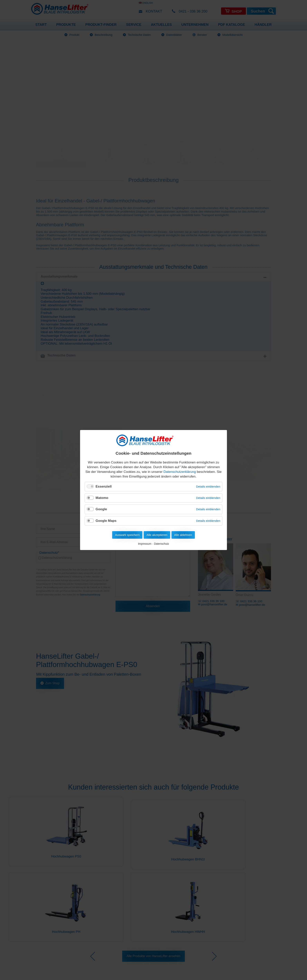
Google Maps (106, 521)
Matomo (102, 498)
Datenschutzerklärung (180, 472)
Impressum (145, 544)
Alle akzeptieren (157, 535)
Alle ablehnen (183, 535)
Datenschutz (162, 544)
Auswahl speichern (127, 535)
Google (101, 509)
